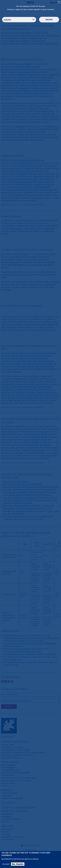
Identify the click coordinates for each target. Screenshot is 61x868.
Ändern (49, 20)
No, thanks (18, 865)
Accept (6, 865)
